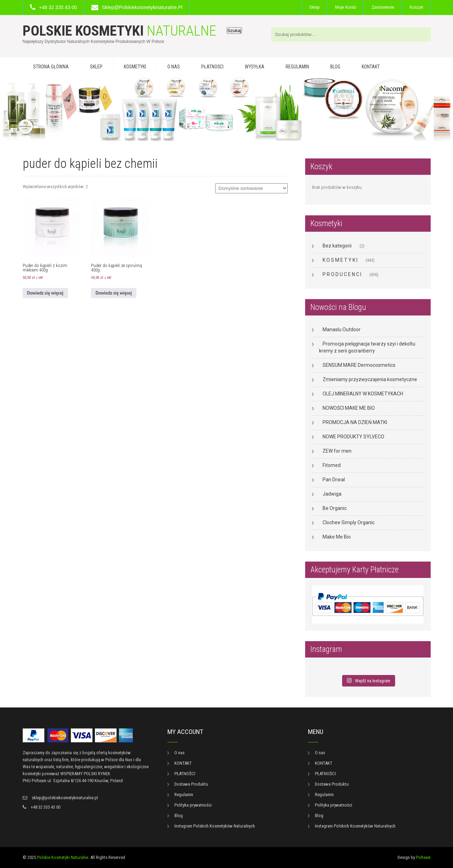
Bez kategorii (337, 246)
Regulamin (297, 67)
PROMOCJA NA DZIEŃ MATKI (355, 422)
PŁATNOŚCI (212, 67)
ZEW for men (337, 451)
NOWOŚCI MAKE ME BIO (349, 408)
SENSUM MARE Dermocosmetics (359, 365)
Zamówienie (383, 7)
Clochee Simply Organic (349, 522)
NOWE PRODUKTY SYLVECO (353, 437)
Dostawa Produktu (191, 784)
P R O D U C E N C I (342, 274)
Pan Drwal (334, 480)
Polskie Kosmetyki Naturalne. (63, 857)
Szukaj (234, 31)
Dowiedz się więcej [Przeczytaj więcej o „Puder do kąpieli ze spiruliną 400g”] (114, 293)
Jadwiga (332, 494)
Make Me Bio (337, 537)
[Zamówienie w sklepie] (251, 188)
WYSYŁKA (255, 67)
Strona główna (51, 67)
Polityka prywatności (193, 805)
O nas (174, 67)
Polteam (423, 857)
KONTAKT (371, 67)
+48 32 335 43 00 (58, 7)
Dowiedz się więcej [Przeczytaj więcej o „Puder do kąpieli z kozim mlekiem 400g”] (45, 293)
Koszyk (417, 7)
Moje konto (346, 7)
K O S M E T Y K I (340, 260)
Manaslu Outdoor (342, 329)
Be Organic (335, 508)
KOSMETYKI (135, 67)
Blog (335, 67)
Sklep (314, 7)
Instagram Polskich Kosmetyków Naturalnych (215, 826)
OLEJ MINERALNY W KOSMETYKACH (363, 394)
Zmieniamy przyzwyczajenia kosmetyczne (370, 379)
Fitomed (332, 465)
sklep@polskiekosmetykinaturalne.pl (142, 7)
